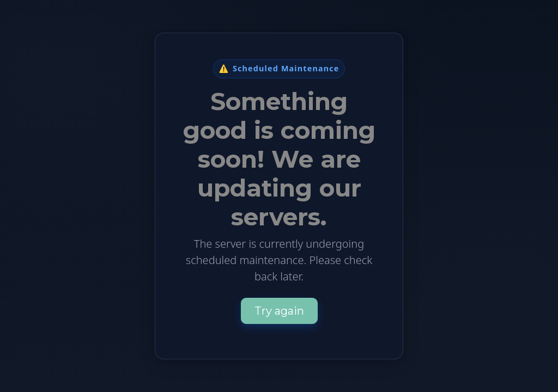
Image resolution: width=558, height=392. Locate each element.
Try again (279, 311)
